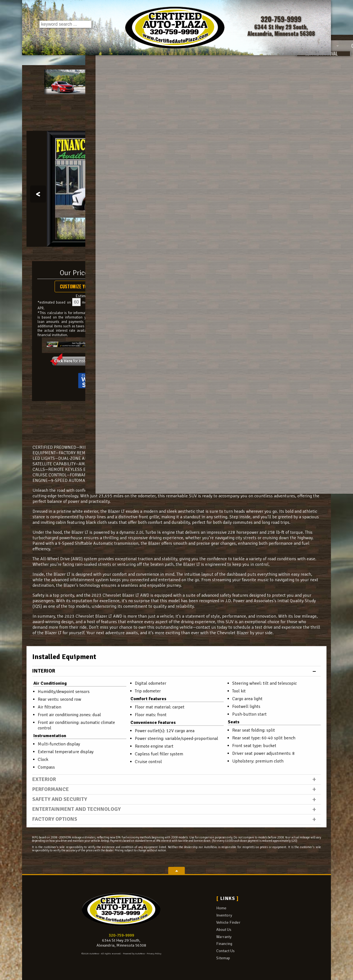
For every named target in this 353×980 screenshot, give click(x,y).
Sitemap (223, 958)
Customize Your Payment (85, 286)
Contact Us (225, 951)
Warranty (224, 937)
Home (221, 908)
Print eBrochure (282, 311)
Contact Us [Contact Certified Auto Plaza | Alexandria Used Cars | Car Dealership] (308, 61)
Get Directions (282, 299)
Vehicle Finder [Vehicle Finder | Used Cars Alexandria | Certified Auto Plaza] (125, 61)
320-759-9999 (121, 935)
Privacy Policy (154, 954)
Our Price (74, 273)
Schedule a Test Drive (282, 288)
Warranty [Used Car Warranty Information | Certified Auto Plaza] (215, 61)
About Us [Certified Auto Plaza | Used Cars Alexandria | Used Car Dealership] (172, 61)
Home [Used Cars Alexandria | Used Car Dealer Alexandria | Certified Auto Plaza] (39, 61)
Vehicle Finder (228, 922)
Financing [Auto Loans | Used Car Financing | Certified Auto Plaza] (259, 61)
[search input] (65, 28)
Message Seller (282, 264)
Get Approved (282, 323)
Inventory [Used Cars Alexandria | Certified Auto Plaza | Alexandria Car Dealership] (78, 61)
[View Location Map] (282, 30)
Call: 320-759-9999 (282, 276)
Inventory (224, 915)
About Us (224, 929)
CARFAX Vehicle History (177, 408)
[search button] (96, 28)
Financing (224, 944)
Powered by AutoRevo (134, 954)
